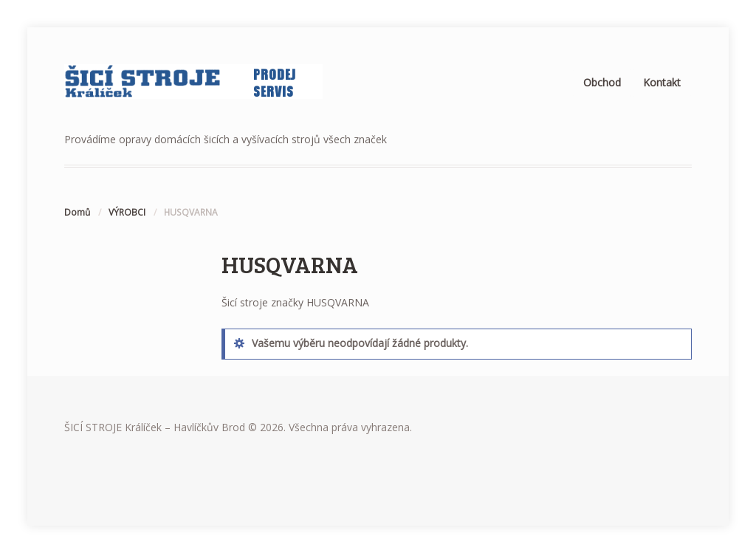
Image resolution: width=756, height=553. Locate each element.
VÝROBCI (127, 212)
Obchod (602, 82)
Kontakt (662, 82)
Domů (77, 212)
